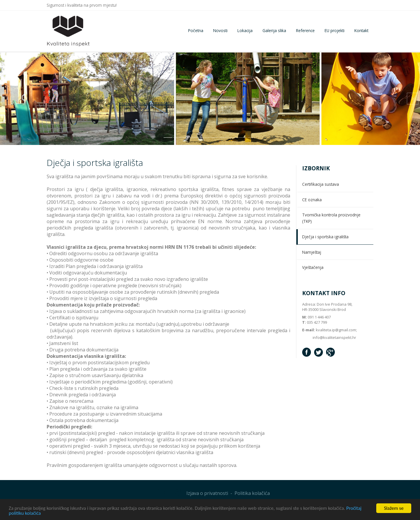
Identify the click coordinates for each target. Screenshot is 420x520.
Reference (305, 30)
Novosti (220, 30)
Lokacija (245, 30)
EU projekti (335, 30)
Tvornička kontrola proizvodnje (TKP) (331, 218)
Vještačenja (313, 267)
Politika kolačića (252, 493)
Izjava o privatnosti (207, 493)
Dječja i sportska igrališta (325, 237)
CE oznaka (312, 200)
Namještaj (312, 252)
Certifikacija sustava (321, 184)
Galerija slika (274, 30)
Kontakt (361, 30)
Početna (196, 30)
